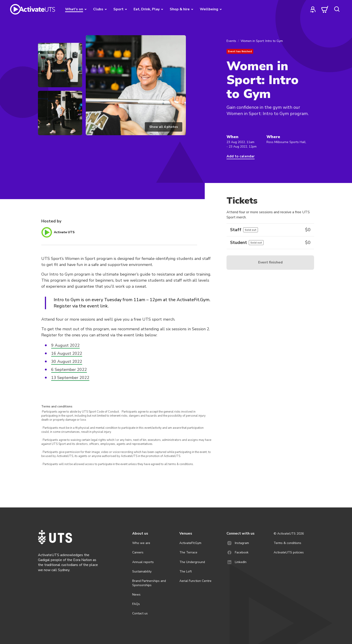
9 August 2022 (65, 345)
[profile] (313, 9)
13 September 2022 (70, 378)
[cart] (325, 9)
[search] (337, 9)
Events (231, 41)
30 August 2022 (67, 361)
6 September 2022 (69, 370)
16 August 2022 (67, 353)
